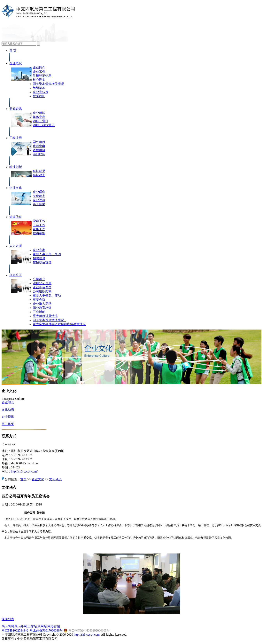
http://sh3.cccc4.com (87, 635)
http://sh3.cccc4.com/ (24, 471)
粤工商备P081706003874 (46, 630)
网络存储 (54, 626)
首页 (23, 479)
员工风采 (8, 424)
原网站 (42, 626)
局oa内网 (8, 626)
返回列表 (8, 619)
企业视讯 (8, 417)
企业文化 (38, 479)
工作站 (32, 626)
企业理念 (8, 402)
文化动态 (8, 410)
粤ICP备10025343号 (16, 630)
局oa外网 (21, 626)
